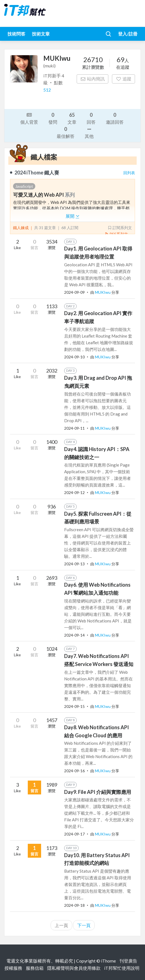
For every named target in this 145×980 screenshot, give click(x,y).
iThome (108, 961)
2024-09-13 (74, 564)
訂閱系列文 (120, 228)
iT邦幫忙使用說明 (122, 968)
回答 (91, 118)
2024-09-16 (74, 771)
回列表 (129, 173)
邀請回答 (115, 118)
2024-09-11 (74, 428)
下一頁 (84, 925)
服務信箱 (35, 968)
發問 (53, 118)
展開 (72, 216)
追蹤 (123, 79)
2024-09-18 (74, 905)
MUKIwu (103, 292)
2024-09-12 (74, 492)
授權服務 (13, 968)
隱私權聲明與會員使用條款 (74, 968)
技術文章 (41, 34)
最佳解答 (66, 132)
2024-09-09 (74, 292)
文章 (72, 118)
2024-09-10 (74, 357)
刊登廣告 (128, 961)
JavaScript (24, 186)
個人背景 (29, 118)
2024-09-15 (74, 706)
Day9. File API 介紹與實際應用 (98, 792)
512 (47, 90)
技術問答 (16, 34)
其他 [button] (89, 132)
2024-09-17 (74, 834)
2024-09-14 (74, 635)
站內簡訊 (93, 79)
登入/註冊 (128, 34)
